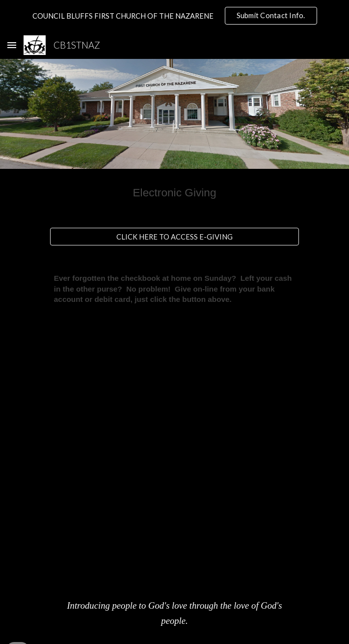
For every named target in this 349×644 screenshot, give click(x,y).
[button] (12, 45)
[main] (174, 192)
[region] (174, 16)
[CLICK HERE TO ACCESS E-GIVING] (174, 237)
